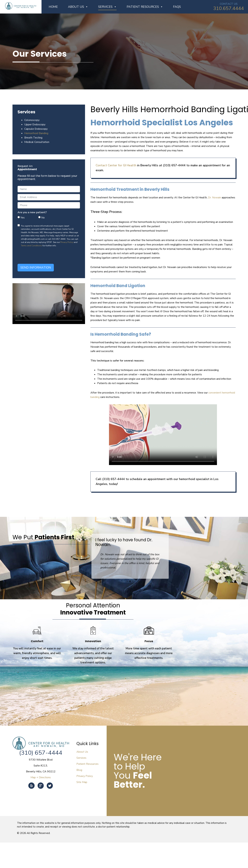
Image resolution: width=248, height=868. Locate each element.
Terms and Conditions (31, 246)
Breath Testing (33, 138)
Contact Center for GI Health (116, 165)
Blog (79, 770)
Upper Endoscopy (35, 124)
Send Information (36, 268)
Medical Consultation (37, 142)
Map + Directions (41, 777)
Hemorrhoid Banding (36, 133)
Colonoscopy (32, 120)
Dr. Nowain (215, 198)
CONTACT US (229, 4)
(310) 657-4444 (41, 753)
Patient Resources (145, 7)
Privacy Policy (67, 242)
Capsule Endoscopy (36, 129)
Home (53, 7)
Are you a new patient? (32, 212)
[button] (127, 581)
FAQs (177, 7)
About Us (78, 7)
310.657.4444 (229, 8)
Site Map (82, 782)
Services (107, 7)
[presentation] (43, 256)
